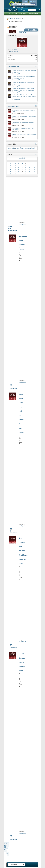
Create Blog (31, 30)
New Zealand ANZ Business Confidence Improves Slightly (23, 551)
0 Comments (13, 229)
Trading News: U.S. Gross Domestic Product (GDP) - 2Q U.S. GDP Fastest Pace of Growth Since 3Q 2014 (24, 96)
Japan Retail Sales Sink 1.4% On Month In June (21, 411)
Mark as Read (13, 52)
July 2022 (22, 158)
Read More (9, 227)
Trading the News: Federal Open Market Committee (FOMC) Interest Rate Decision (24, 89)
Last (8, 854)
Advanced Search (33, 13)
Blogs (11, 18)
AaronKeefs (11, 148)
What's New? (12, 10)
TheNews (19, 18)
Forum (23, 10)
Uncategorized (22, 224)
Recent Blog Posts (13, 106)
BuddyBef (18, 148)
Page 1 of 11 (7, 845)
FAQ (16, 13)
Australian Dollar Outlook (23, 241)
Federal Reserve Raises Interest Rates (22, 662)
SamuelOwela (31, 148)
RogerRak (24, 148)
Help (25, 2)
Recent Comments (13, 67)
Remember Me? (18, 7)
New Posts (10, 13)
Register (33, 2)
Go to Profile (13, 49)
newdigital (17, 74)
